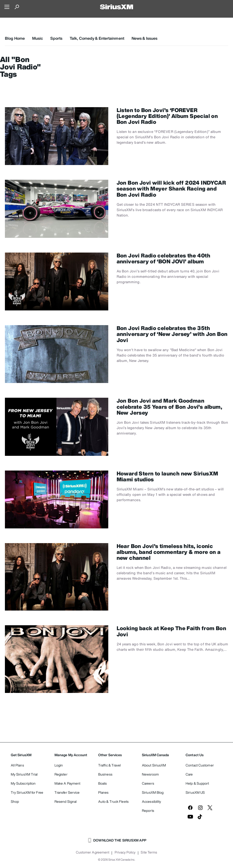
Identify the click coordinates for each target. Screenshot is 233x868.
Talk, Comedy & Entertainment (97, 38)
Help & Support (197, 783)
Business (105, 774)
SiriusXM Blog (153, 792)
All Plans (17, 765)
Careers (148, 783)
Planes (103, 792)
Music (38, 38)
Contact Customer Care (200, 770)
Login (59, 765)
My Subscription (23, 783)
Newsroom (150, 774)
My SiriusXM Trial (24, 774)
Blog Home (15, 38)
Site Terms (149, 852)
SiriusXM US (195, 792)
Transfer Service (67, 792)
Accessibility (151, 801)
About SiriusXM (154, 765)
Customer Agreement (93, 852)
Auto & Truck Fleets (113, 801)
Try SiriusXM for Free (27, 792)
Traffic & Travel (110, 765)
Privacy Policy (125, 852)
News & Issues (144, 38)
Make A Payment (67, 783)
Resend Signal (66, 801)
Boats (103, 783)
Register (61, 774)
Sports (56, 38)
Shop (15, 801)
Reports (148, 811)
